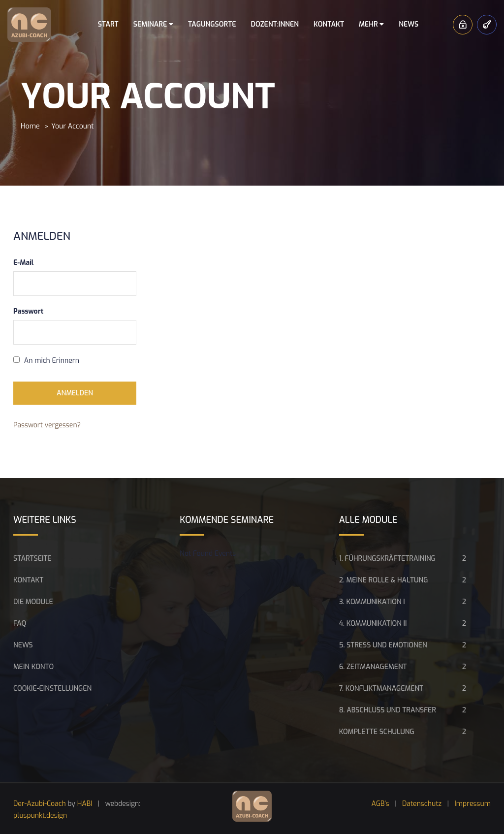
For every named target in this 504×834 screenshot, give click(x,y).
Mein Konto (33, 667)
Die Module (33, 602)
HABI (85, 804)
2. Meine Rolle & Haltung (384, 580)
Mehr (371, 24)
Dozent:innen (275, 24)
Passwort (28, 311)
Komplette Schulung (377, 732)
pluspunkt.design (40, 816)
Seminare (153, 24)
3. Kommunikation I (372, 602)
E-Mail (23, 263)
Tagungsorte (212, 24)
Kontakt (329, 24)
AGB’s (380, 804)
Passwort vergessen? (47, 425)
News (409, 24)
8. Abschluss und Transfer (388, 710)
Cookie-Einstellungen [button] (52, 689)
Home (30, 126)
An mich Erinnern (46, 361)
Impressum (472, 804)
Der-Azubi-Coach (40, 804)
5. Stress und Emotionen (383, 645)
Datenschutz (422, 804)
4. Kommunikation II (373, 624)
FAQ (20, 624)
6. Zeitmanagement (373, 667)
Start (108, 24)
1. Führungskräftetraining (387, 559)
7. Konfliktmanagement (381, 689)
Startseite (32, 559)
